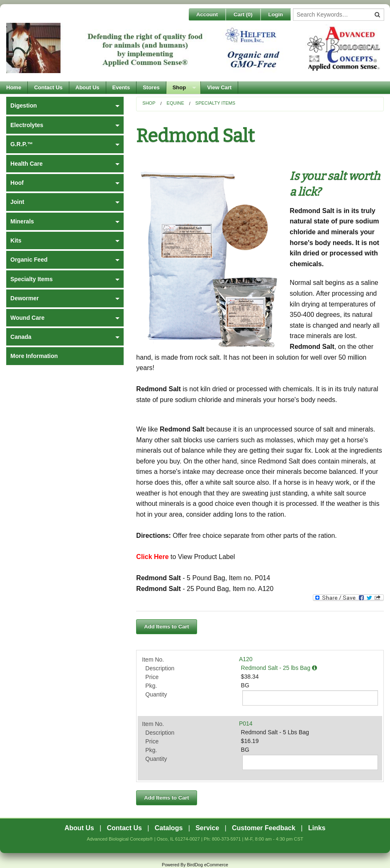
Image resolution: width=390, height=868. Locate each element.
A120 (246, 659)
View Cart (219, 87)
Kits (16, 240)
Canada (21, 337)
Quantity (156, 694)
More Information (34, 356)
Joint (17, 202)
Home (14, 87)
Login (276, 14)
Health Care (27, 164)
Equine (175, 103)
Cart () (243, 14)
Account (207, 14)
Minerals (22, 221)
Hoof (17, 183)
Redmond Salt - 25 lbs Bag (279, 668)
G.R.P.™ (22, 144)
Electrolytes (27, 125)
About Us (88, 87)
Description (160, 668)
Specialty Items (215, 103)
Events (121, 87)
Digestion (24, 105)
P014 (246, 723)
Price (152, 677)
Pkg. (151, 686)
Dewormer (24, 298)
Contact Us (48, 87)
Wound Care (27, 318)
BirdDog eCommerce (207, 865)
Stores (151, 87)
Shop (179, 87)
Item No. (153, 660)
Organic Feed (29, 260)
